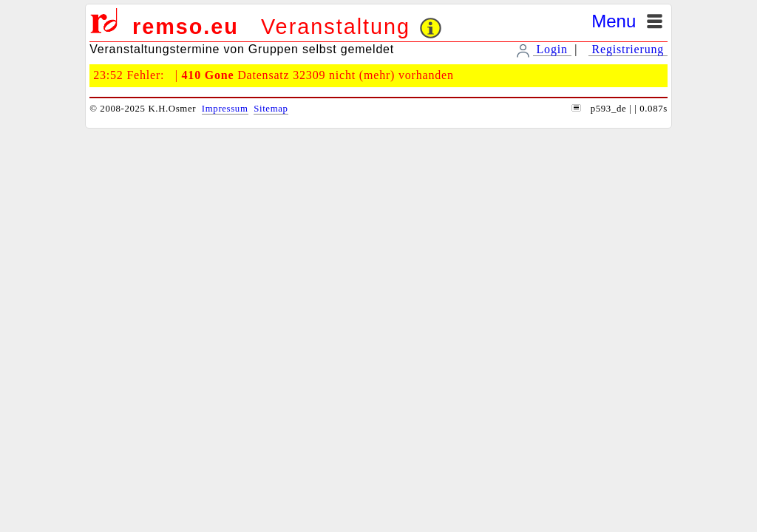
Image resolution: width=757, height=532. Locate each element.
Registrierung (628, 49)
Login (552, 49)
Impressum (225, 109)
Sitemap (271, 109)
